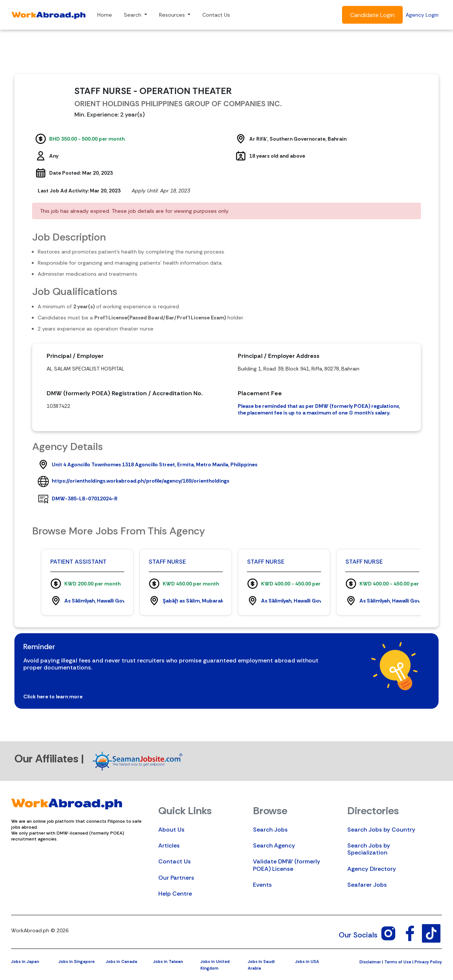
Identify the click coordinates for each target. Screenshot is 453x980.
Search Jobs (270, 830)
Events (262, 885)
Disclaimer (370, 962)
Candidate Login (372, 15)
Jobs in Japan (25, 961)
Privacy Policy (428, 962)
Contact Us (216, 15)
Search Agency (274, 845)
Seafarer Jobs (367, 885)
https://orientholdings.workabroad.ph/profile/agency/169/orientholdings (141, 481)
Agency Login (422, 15)
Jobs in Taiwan (168, 961)
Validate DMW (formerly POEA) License (287, 865)
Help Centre (175, 894)
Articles (169, 845)
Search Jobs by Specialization (369, 849)
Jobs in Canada (121, 961)
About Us (171, 830)
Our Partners (176, 878)
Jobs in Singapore (77, 961)
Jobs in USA (307, 961)
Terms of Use (398, 962)
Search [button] (133, 15)
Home (105, 15)
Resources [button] (173, 15)
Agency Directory (372, 869)
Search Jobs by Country (381, 830)
